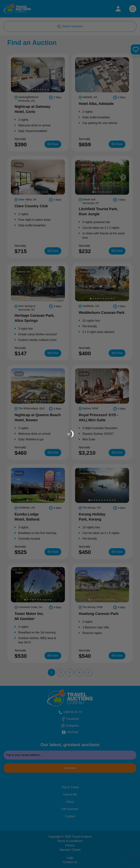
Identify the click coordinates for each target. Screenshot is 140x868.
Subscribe (70, 768)
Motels (20, 473)
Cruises (84, 374)
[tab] (28, 90)
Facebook (73, 719)
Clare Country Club (31, 206)
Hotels (20, 62)
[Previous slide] (17, 75)
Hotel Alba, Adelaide (96, 104)
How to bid (70, 794)
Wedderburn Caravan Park (102, 313)
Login (70, 858)
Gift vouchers (70, 809)
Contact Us (70, 862)
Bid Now (54, 144)
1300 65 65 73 (70, 712)
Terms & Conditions (70, 841)
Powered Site (88, 165)
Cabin (83, 572)
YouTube (75, 732)
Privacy (70, 845)
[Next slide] (59, 75)
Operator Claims (70, 850)
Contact (70, 816)
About (70, 802)
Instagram (73, 726)
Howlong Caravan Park (99, 614)
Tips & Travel (70, 787)
